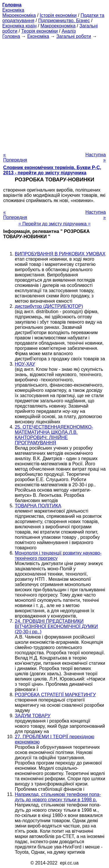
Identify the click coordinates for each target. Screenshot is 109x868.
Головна (11, 36)
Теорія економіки (39, 31)
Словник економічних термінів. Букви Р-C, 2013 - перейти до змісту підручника (52, 170)
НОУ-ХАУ (25, 364)
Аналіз (69, 31)
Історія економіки (58, 15)
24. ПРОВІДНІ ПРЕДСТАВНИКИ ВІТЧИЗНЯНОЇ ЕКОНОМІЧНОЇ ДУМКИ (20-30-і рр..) (56, 626)
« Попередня (15, 157)
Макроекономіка (58, 26)
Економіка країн (19, 26)
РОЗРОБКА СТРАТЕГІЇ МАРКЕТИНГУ (55, 695)
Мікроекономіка (19, 15)
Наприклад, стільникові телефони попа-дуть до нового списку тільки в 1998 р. (58, 797)
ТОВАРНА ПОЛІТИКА (38, 506)
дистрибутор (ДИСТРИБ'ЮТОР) (49, 306)
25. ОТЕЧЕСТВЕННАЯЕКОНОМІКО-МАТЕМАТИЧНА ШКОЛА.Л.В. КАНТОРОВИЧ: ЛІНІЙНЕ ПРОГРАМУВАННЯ (54, 435)
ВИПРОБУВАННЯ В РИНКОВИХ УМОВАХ (60, 254)
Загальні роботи (74, 36)
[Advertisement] (54, 94)
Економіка (13, 10)
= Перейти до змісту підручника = (54, 224)
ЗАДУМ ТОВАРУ (33, 716)
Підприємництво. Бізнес (64, 21)
